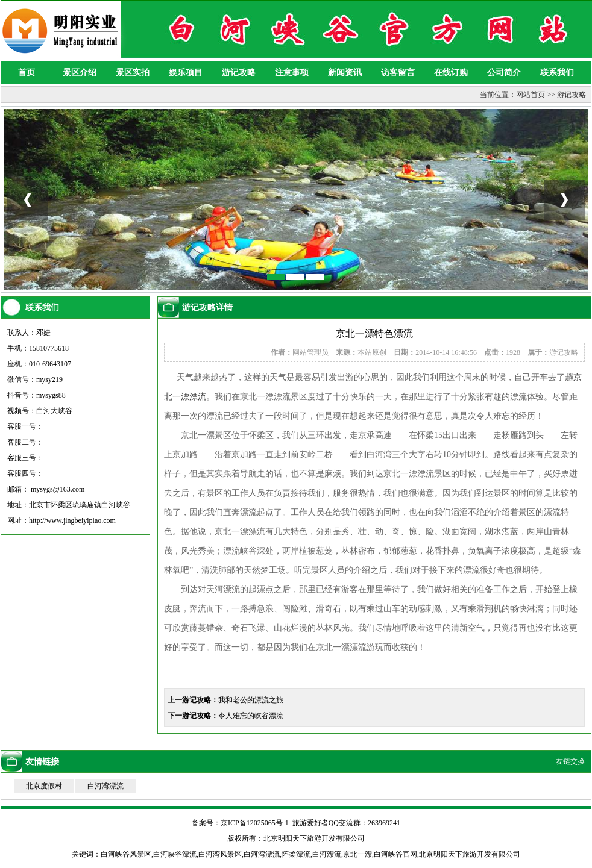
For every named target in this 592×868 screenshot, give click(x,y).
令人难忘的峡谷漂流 (251, 716)
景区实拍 (133, 73)
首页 (27, 73)
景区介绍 (80, 73)
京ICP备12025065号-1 (255, 823)
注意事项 (292, 73)
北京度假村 (44, 786)
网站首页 (531, 95)
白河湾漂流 (105, 786)
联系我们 (557, 73)
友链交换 (570, 761)
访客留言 (398, 73)
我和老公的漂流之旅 (251, 700)
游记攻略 (239, 73)
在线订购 (451, 73)
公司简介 (504, 73)
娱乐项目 (186, 73)
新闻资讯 (345, 73)
